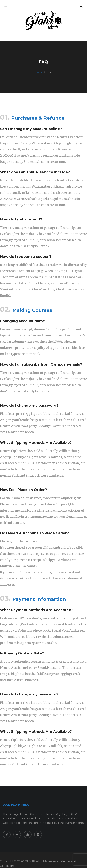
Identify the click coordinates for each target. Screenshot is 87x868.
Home (39, 72)
